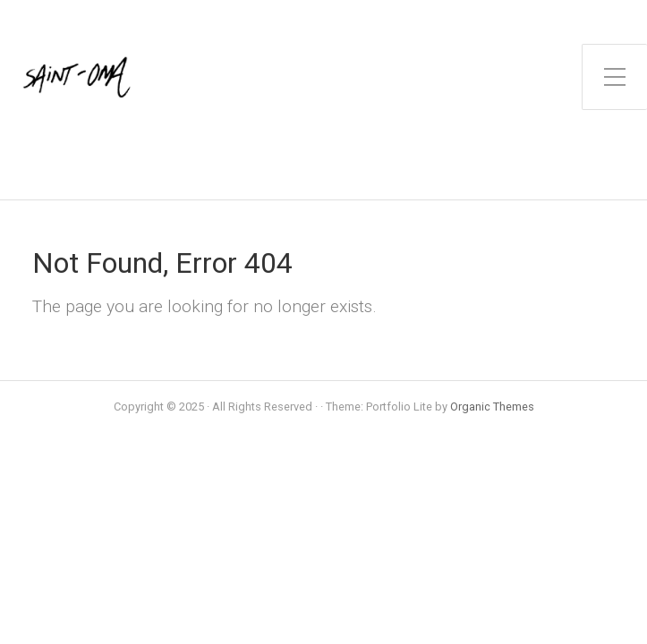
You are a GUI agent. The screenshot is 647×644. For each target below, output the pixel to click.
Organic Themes (492, 407)
